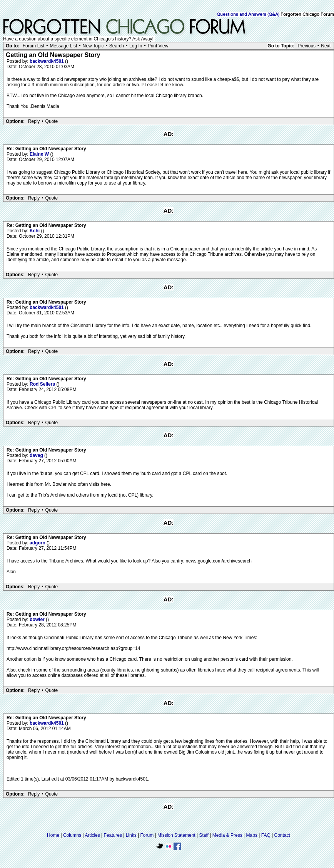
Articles (92, 835)
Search (117, 46)
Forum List (34, 46)
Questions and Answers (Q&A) (248, 15)
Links (131, 835)
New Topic (93, 46)
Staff (204, 835)
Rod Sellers (43, 384)
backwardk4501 (47, 61)
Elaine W (40, 154)
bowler (38, 620)
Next (326, 46)
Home (53, 835)
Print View (158, 46)
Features (113, 835)
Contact (282, 835)
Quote (52, 121)
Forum (147, 835)
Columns (72, 835)
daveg (37, 455)
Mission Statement (176, 835)
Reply (34, 121)
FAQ (266, 835)
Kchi (35, 231)
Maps (252, 835)
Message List (64, 46)
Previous (306, 46)
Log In (136, 46)
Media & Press (227, 835)
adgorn (38, 543)
